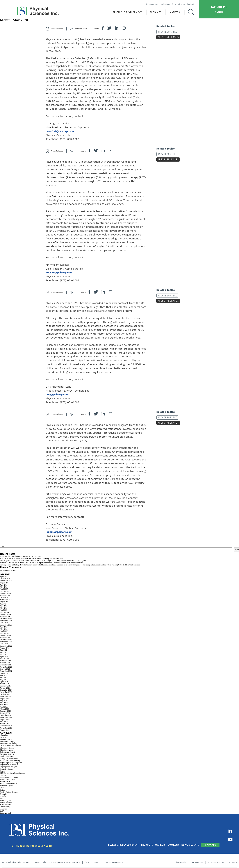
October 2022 (5, 644)
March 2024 (4, 612)
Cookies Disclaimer (216, 859)
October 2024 (5, 597)
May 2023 (4, 629)
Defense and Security (8, 752)
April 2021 (4, 682)
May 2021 (4, 679)
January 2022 (5, 663)
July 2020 (4, 700)
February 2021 (5, 686)
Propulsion (4, 796)
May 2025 (4, 587)
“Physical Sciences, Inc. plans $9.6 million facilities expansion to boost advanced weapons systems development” (42, 563)
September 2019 (6, 717)
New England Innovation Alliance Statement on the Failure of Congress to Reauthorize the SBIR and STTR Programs (43, 561)
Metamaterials (5, 782)
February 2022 (5, 661)
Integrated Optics (6, 769)
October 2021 (5, 669)
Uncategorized (166, 32)
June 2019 (4, 722)
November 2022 (6, 642)
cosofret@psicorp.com (60, 131)
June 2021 (4, 677)
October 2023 (5, 623)
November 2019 (6, 715)
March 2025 (4, 591)
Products (153, 12)
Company (175, 842)
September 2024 (6, 600)
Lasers (2, 771)
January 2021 (5, 688)
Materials (3, 775)
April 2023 (4, 631)
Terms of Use (197, 859)
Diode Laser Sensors (8, 756)
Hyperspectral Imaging (8, 767)
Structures (4, 809)
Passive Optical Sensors (9, 792)
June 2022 (4, 652)
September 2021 (6, 671)
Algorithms (4, 735)
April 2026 (4, 576)
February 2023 (5, 635)
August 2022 (5, 648)
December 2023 (6, 618)
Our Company (149, 4)
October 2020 (5, 694)
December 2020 (6, 690)
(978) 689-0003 (92, 859)
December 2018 (6, 726)
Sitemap (233, 859)
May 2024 (4, 608)
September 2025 (6, 581)
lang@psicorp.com (57, 395)
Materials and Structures (9, 777)
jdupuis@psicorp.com (59, 532)
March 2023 (4, 633)
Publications (162, 4)
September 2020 (6, 696)
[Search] (188, 12)
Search (3, 546)
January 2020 (5, 713)
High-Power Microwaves (9, 765)
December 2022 (6, 640)
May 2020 (4, 705)
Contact (188, 4)
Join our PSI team (219, 9)
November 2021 (6, 667)
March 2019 (4, 724)
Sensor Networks (6, 802)
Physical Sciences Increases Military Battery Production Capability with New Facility (31, 558)
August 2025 (5, 583)
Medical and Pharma (8, 779)
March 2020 (4, 709)
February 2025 (5, 593)
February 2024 (5, 614)
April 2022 (4, 656)
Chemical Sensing (7, 750)
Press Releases (167, 37)
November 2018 (6, 728)
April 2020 (4, 707)
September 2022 (6, 646)
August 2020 (5, 699)
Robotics (3, 798)
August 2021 (5, 673)
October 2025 (5, 579)
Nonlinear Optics (6, 786)
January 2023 (5, 637)
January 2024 (5, 616)
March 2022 (4, 658)
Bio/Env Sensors (6, 740)
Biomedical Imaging (7, 741)
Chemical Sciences (7, 748)
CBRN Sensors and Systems (10, 746)
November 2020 (6, 692)
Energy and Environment (9, 758)
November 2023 (6, 621)
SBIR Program (5, 800)
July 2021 (4, 675)
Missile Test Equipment (9, 784)
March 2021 (4, 684)
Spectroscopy (5, 807)
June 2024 (4, 606)
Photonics (4, 794)
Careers (210, 842)
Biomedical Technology (9, 744)
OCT (2, 788)
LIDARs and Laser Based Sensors (12, 773)
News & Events (176, 4)
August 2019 (5, 720)
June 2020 (4, 703)
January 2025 (5, 595)
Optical (3, 790)
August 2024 (5, 602)
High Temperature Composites (11, 763)
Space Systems (5, 805)
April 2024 (4, 610)
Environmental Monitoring (10, 761)
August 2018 (5, 730)
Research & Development (124, 12)
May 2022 (4, 654)
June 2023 (4, 627)
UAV (2, 811)
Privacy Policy (181, 859)
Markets (172, 12)
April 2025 (4, 589)
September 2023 (6, 625)
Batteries (3, 737)
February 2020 (5, 711)
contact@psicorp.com (113, 859)
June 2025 (4, 585)
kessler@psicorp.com (59, 273)
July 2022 (4, 650)
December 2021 (6, 665)
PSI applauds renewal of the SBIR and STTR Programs (20, 556)
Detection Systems (7, 754)
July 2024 (4, 604)
